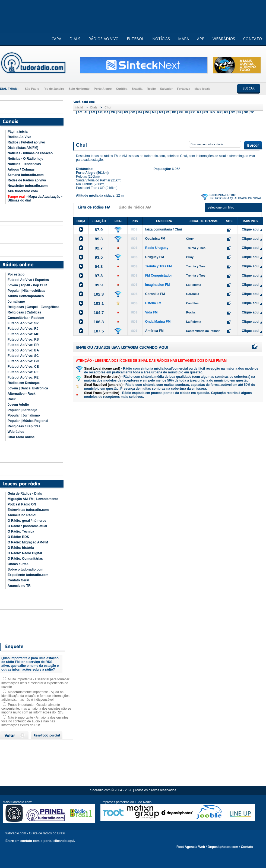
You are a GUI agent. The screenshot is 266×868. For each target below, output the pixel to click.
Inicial (79, 107)
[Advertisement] (168, 127)
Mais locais (203, 89)
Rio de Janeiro (54, 89)
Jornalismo (16, 302)
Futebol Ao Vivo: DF (23, 372)
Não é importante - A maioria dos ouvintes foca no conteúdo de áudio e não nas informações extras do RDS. (35, 721)
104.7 (99, 313)
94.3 (99, 266)
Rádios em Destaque (24, 383)
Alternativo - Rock (22, 394)
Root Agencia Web (191, 847)
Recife (151, 89)
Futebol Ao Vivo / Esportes (28, 280)
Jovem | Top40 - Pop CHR (27, 285)
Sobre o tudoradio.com (25, 569)
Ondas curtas (18, 564)
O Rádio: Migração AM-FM (28, 542)
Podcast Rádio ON (22, 504)
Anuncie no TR (19, 586)
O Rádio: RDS (18, 537)
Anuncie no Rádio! (22, 515)
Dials (94, 107)
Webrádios (16, 432)
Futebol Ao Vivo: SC (23, 356)
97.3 (99, 276)
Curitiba (122, 89)
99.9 (99, 285)
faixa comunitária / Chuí (164, 229)
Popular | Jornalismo (24, 415)
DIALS (75, 39)
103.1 (99, 303)
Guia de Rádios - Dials (25, 494)
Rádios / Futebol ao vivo (26, 142)
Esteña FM (153, 303)
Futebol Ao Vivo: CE (23, 367)
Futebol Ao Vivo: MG (23, 334)
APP (201, 39)
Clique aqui (251, 229)
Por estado (16, 274)
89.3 (99, 239)
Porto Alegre (103, 89)
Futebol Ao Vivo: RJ (23, 329)
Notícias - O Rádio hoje (25, 159)
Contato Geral (18, 580)
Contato (247, 847)
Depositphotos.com (223, 847)
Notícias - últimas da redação (30, 153)
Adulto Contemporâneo (26, 296)
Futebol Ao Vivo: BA (23, 350)
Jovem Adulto (18, 405)
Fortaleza (183, 89)
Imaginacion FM (158, 285)
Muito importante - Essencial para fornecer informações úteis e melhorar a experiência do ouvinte (35, 683)
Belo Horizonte (79, 89)
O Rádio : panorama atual (27, 526)
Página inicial (18, 132)
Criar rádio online (21, 437)
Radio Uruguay (157, 248)
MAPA (183, 39)
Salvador (166, 89)
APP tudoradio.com (23, 191)
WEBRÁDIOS (224, 39)
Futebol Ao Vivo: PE (23, 377)
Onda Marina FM (158, 322)
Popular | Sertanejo (22, 410)
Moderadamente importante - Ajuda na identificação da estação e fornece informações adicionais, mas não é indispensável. (35, 696)
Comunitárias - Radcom (26, 318)
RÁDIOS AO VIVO (104, 39)
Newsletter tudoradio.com (28, 186)
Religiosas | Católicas (24, 312)
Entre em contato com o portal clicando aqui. (40, 841)
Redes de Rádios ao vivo (27, 180)
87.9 (99, 230)
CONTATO (253, 39)
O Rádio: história (21, 548)
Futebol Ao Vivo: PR (23, 345)
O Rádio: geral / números (27, 521)
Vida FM (151, 312)
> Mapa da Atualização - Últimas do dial (35, 198)
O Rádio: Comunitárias (25, 559)
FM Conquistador (159, 276)
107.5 (99, 331)
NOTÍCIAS (161, 39)
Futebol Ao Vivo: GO (23, 361)
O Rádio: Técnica (21, 531)
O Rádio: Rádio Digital (25, 553)
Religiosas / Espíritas (24, 426)
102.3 (99, 294)
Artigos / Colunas (21, 169)
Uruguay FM (155, 257)
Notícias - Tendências (24, 164)
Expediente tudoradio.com (28, 575)
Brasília (137, 89)
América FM (154, 331)
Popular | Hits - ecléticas (26, 291)
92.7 (99, 248)
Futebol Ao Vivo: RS (23, 339)
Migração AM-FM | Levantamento (33, 499)
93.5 (99, 257)
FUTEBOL (135, 39)
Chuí (108, 107)
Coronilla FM (155, 294)
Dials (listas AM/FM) (23, 148)
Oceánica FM (155, 239)
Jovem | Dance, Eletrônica (28, 388)
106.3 (99, 322)
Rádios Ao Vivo (19, 137)
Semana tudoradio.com (26, 175)
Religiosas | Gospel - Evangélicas (34, 307)
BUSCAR (249, 88)
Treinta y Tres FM (159, 266)
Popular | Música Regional (28, 421)
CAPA (56, 39)
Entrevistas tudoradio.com (28, 510)
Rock (12, 399)
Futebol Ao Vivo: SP (23, 323)
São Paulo (32, 89)
